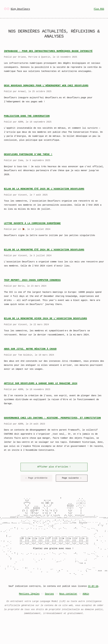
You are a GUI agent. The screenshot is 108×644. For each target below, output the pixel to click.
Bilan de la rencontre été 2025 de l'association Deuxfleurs (44, 189)
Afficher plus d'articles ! (54, 467)
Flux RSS (99, 9)
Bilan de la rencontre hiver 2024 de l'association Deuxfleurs (45, 319)
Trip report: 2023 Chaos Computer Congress (32, 280)
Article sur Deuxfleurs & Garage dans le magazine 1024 (41, 383)
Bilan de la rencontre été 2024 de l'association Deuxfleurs (44, 250)
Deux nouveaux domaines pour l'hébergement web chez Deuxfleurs (46, 86)
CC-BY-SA (93, 604)
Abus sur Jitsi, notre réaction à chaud (30, 349)
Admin (86, 612)
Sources (49, 612)
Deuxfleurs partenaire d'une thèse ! (28, 154)
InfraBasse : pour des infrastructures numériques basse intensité (48, 51)
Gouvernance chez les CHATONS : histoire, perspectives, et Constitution (52, 418)
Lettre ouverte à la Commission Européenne (32, 223)
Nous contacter (68, 612)
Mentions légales (29, 612)
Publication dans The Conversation (27, 116)
